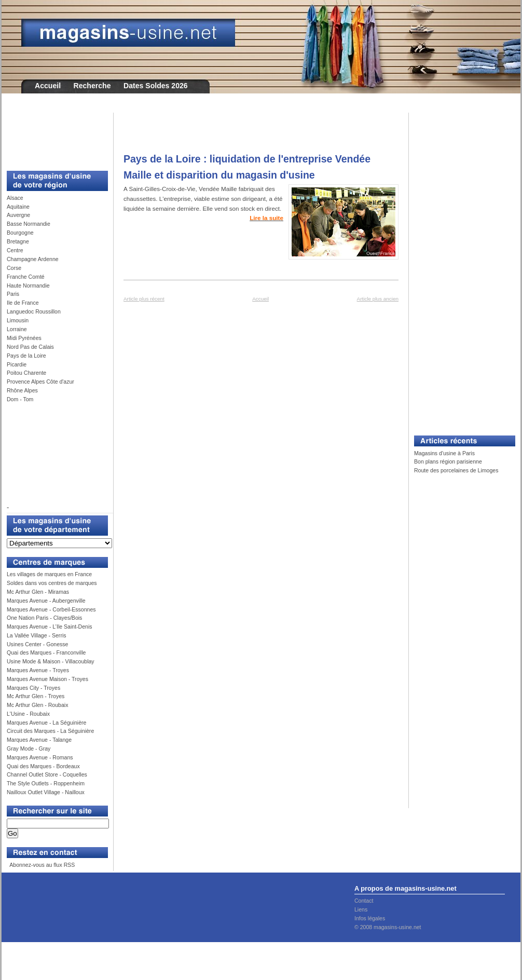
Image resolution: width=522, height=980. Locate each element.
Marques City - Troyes (33, 688)
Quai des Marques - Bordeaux (43, 766)
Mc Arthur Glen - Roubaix (37, 705)
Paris (13, 294)
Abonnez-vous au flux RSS (42, 865)
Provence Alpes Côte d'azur (40, 382)
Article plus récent (144, 299)
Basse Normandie (29, 224)
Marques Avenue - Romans (40, 757)
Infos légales (370, 918)
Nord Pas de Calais (30, 347)
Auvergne (18, 215)
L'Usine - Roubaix (28, 714)
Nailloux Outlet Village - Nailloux (46, 792)
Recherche (92, 86)
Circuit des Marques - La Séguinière (50, 731)
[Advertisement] (53, 136)
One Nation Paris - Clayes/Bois (44, 618)
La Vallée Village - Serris (37, 635)
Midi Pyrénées (24, 338)
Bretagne (18, 241)
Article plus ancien (378, 299)
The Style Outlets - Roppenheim (46, 783)
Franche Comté (26, 277)
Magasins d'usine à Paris (444, 453)
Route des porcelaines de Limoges (456, 470)
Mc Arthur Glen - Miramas (38, 592)
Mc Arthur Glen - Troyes (36, 696)
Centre (15, 250)
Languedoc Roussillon (34, 311)
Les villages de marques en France (49, 574)
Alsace (15, 198)
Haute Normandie (28, 285)
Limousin (18, 320)
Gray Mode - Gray (29, 748)
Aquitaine (18, 207)
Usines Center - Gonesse (37, 644)
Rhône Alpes (22, 390)
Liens (361, 909)
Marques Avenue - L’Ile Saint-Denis (50, 627)
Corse (14, 268)
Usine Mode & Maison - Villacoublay (51, 661)
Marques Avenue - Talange (39, 740)
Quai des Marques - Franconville (46, 652)
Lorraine (17, 329)
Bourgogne (20, 233)
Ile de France (23, 303)
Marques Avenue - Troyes (38, 670)
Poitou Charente (26, 373)
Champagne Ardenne (33, 259)
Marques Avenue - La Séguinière (46, 723)
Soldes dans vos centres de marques (52, 583)
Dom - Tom (20, 399)
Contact (364, 901)
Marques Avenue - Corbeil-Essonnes (51, 609)
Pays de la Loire (26, 356)
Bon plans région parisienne (448, 461)
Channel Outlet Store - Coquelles (47, 774)
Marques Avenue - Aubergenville (46, 601)
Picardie (17, 364)
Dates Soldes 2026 (156, 86)
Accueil (48, 86)
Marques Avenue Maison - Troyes (47, 679)
